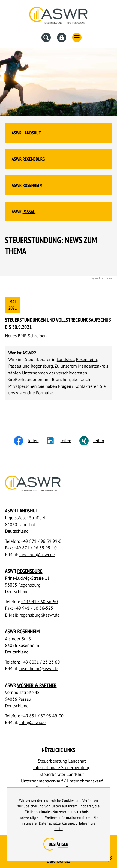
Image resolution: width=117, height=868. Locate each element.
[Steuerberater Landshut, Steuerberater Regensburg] (58, 17)
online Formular (38, 393)
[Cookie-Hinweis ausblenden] (58, 844)
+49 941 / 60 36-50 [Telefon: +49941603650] (39, 602)
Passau (29, 212)
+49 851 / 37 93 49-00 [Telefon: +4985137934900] (42, 716)
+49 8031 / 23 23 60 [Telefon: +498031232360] (40, 662)
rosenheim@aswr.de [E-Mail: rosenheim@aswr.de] (39, 669)
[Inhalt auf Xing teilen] (96, 441)
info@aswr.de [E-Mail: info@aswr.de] (32, 722)
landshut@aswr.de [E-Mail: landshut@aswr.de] (37, 555)
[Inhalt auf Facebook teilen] (30, 441)
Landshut (32, 133)
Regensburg (34, 159)
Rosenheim (33, 185)
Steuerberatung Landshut (62, 761)
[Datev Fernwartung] (62, 37)
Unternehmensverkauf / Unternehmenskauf (62, 781)
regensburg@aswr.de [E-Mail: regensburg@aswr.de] (39, 615)
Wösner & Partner (37, 685)
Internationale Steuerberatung (62, 768)
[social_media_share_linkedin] (63, 441)
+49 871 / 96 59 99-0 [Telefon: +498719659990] (41, 541)
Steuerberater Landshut (62, 774)
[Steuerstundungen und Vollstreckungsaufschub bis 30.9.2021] (58, 318)
